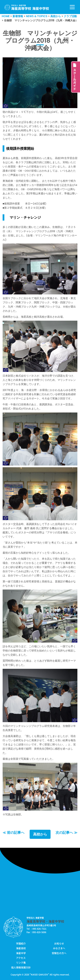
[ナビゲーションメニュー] (72, 7)
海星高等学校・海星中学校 (45, 921)
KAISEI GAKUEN (39, 974)
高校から (40, 834)
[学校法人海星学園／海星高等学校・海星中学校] (27, 7)
